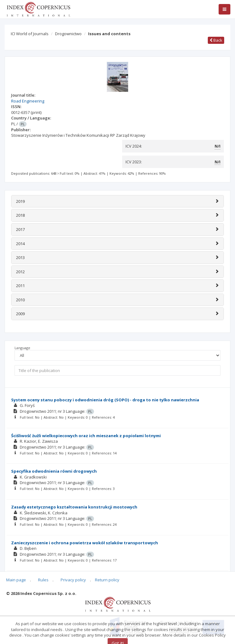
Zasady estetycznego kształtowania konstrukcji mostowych (74, 507)
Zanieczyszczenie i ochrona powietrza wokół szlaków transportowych (85, 543)
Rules (43, 580)
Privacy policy (73, 580)
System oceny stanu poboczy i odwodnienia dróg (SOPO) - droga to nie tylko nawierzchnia (105, 400)
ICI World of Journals (30, 34)
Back (216, 40)
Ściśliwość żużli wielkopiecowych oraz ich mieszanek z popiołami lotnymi (86, 436)
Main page (16, 580)
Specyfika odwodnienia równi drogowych (54, 471)
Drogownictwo (68, 34)
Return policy (107, 580)
